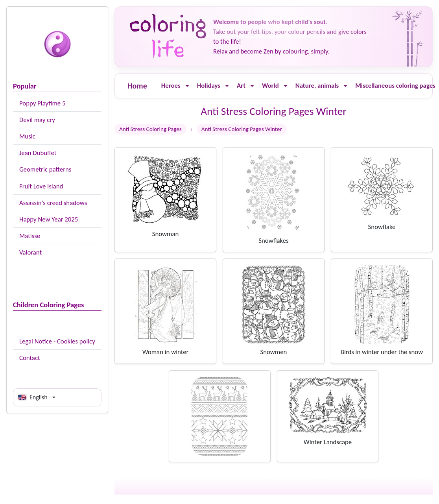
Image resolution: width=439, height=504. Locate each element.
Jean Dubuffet (38, 153)
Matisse (30, 236)
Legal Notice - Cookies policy (57, 341)
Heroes (171, 86)
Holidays (209, 86)
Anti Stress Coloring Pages (150, 129)
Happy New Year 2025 (49, 219)
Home (137, 86)
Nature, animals (317, 86)
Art (241, 86)
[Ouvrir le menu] (187, 86)
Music (27, 136)
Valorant (30, 252)
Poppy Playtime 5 (42, 103)
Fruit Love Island (41, 186)
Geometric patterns (45, 169)
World (270, 86)
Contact (30, 358)
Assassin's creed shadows (53, 203)
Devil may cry (37, 120)
